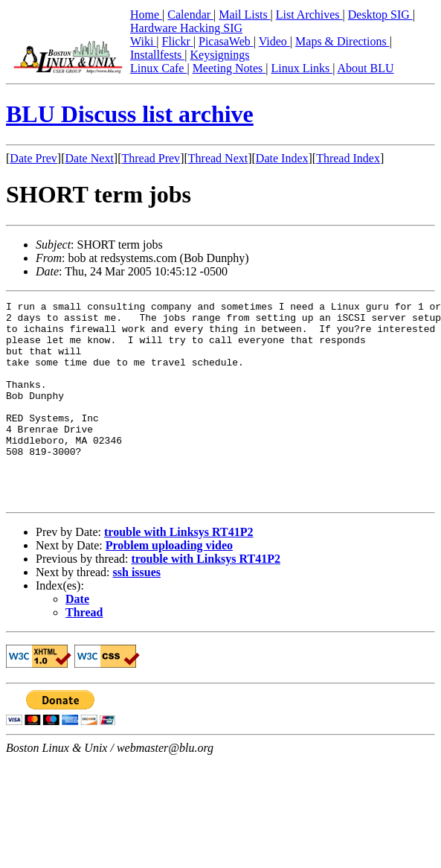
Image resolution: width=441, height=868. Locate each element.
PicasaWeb (226, 41)
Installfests (157, 55)
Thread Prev (151, 158)
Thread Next (218, 158)
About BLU (365, 68)
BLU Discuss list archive (130, 114)
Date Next (90, 158)
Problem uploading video (169, 585)
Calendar (190, 15)
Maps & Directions (342, 41)
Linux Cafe (158, 68)
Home (146, 15)
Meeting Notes (229, 68)
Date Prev (33, 158)
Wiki (143, 41)
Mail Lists (244, 15)
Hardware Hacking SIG (186, 28)
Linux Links (302, 68)
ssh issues (137, 612)
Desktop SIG (380, 15)
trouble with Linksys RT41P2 (179, 572)
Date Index (282, 158)
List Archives (309, 15)
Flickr (178, 41)
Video (274, 41)
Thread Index (348, 158)
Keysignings (220, 55)
